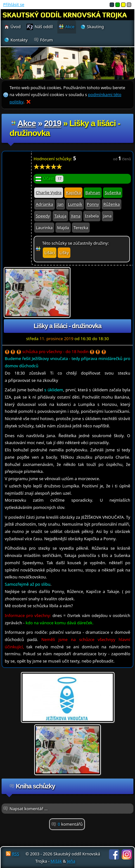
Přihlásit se (14, 4)
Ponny (93, 204)
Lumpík (75, 204)
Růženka (112, 204)
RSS (16, 854)
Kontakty (19, 40)
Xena (76, 216)
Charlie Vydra (49, 193)
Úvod (16, 27)
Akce (27, 123)
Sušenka (113, 193)
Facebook (114, 854)
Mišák (56, 861)
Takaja (60, 216)
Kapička (73, 193)
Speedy (43, 216)
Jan (61, 204)
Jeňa (71, 861)
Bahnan (93, 193)
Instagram (127, 854)
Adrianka (45, 204)
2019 (53, 123)
